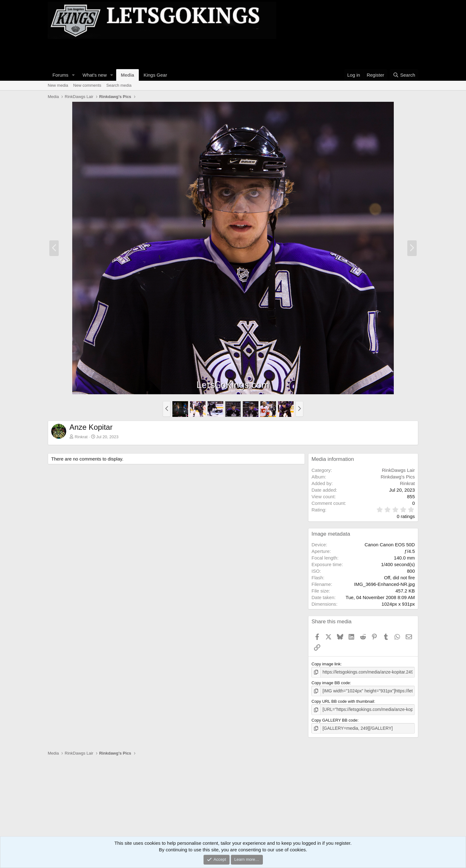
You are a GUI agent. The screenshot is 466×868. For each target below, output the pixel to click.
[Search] (404, 75)
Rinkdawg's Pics (398, 477)
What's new (95, 75)
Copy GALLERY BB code (334, 719)
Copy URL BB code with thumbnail (343, 701)
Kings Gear (155, 75)
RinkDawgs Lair (398, 470)
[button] (73, 75)
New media (58, 85)
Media (128, 75)
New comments (87, 85)
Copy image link (326, 664)
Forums (60, 75)
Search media (119, 85)
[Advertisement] (162, 53)
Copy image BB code (331, 682)
